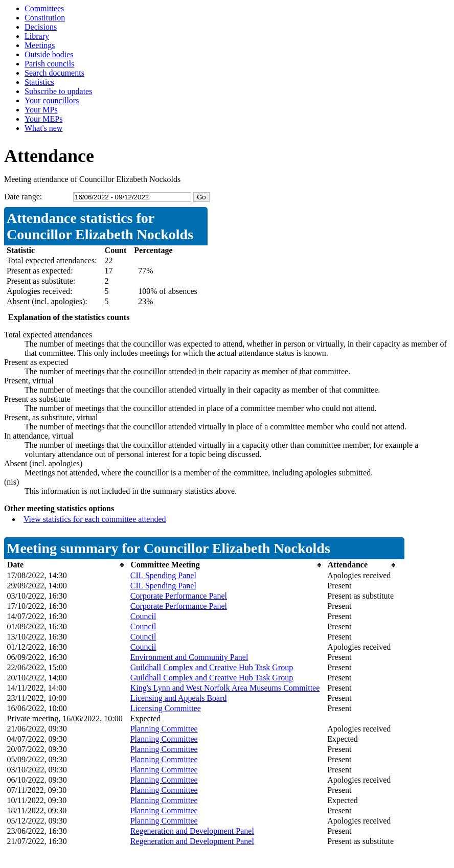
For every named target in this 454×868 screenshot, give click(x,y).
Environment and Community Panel (189, 657)
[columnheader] (66, 565)
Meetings (40, 45)
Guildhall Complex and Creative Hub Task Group (212, 667)
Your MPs (41, 110)
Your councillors (52, 100)
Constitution (45, 18)
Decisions (41, 27)
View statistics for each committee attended (95, 519)
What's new (43, 128)
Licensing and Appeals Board (179, 698)
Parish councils (49, 64)
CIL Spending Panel (163, 575)
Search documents (54, 73)
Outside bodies (49, 54)
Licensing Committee (166, 708)
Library (37, 36)
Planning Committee (164, 729)
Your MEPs (43, 119)
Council (143, 616)
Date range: (23, 197)
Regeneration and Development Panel (192, 831)
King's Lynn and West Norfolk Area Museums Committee (225, 688)
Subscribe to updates (58, 91)
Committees (44, 8)
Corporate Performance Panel (179, 596)
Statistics (39, 82)
